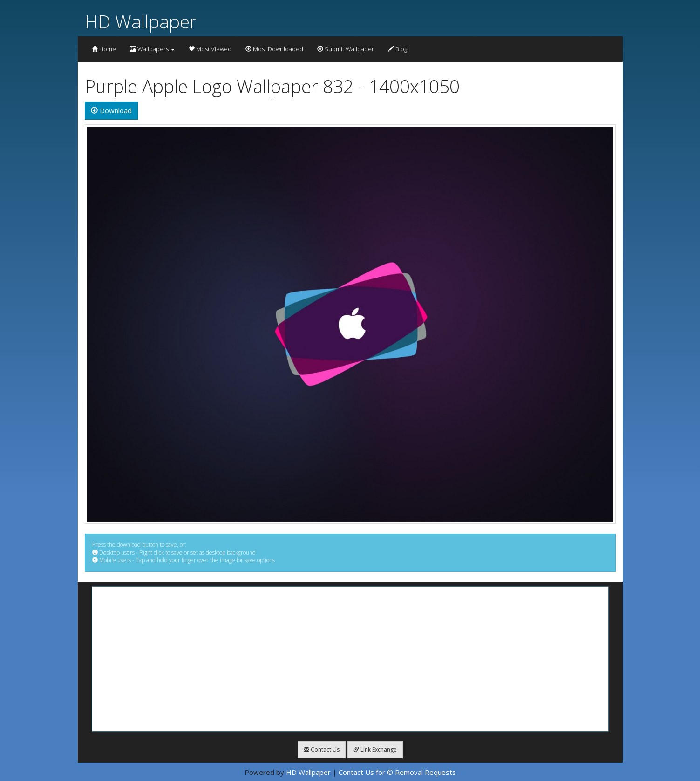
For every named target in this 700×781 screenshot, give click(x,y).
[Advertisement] (350, 659)
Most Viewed (210, 49)
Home (104, 49)
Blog (398, 49)
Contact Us (322, 750)
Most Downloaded (274, 49)
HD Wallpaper (141, 21)
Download (111, 110)
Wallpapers (152, 49)
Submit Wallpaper (346, 49)
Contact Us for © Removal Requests (397, 772)
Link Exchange (375, 750)
